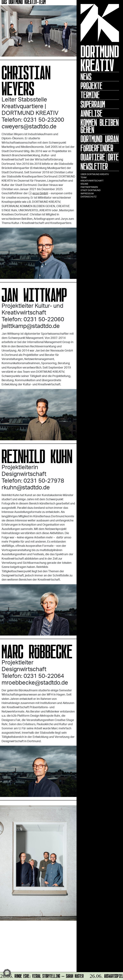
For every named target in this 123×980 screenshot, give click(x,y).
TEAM (84, 177)
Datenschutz (88, 197)
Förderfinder (97, 148)
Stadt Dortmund (91, 190)
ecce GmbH (40, 193)
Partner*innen (89, 187)
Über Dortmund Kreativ (95, 174)
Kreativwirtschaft (92, 181)
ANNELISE (91, 113)
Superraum (93, 104)
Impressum (87, 193)
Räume (84, 184)
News (86, 77)
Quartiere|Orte (100, 157)
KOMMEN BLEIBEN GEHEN (100, 126)
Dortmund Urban (100, 139)
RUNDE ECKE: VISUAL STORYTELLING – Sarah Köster (42, 975)
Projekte (91, 86)
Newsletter (94, 166)
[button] (7, 973)
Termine (90, 95)
